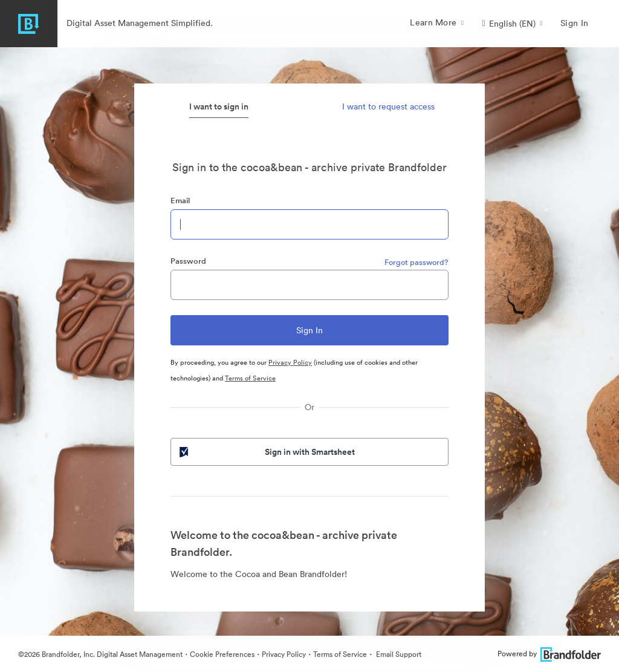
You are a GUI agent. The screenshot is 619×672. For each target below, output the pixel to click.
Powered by (549, 654)
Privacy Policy (290, 362)
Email (180, 201)
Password (188, 261)
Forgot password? (416, 262)
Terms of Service (250, 378)
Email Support (398, 654)
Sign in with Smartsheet (266, 452)
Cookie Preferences (222, 654)
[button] (512, 24)
